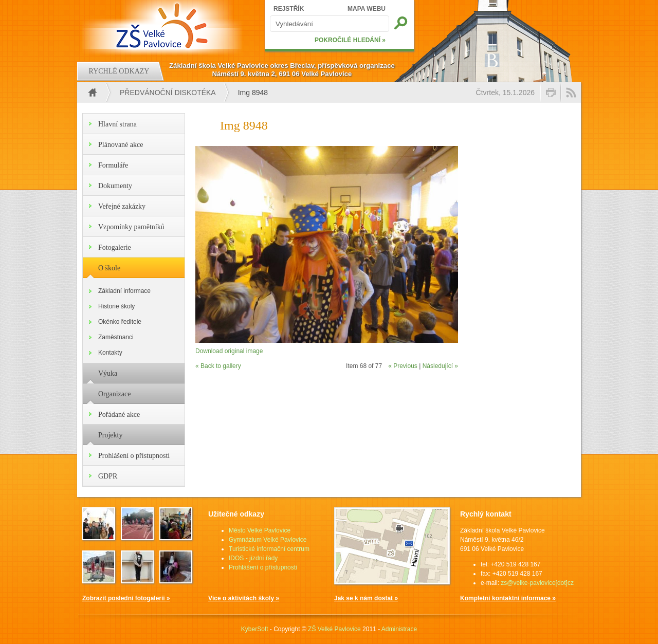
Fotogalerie (115, 247)
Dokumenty (115, 186)
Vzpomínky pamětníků (131, 227)
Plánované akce (121, 145)
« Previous (403, 366)
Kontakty (110, 353)
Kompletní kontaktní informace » (508, 598)
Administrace (399, 629)
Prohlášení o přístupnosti (134, 456)
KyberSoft (255, 629)
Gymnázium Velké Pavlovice (268, 540)
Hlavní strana (117, 124)
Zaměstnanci (116, 337)
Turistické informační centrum (269, 549)
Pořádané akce (119, 415)
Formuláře (113, 165)
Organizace (114, 394)
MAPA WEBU (367, 9)
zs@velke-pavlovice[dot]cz (537, 583)
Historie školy (116, 306)
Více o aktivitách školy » (244, 598)
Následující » (440, 366)
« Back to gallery (218, 366)
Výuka (108, 373)
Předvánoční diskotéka (168, 93)
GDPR (108, 476)
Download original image (229, 351)
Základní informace (124, 291)
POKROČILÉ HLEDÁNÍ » (350, 40)
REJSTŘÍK (289, 9)
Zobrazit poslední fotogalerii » (126, 598)
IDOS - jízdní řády (253, 558)
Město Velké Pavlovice (260, 530)
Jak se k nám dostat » (366, 598)
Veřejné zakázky (122, 206)
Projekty (110, 435)
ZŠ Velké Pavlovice (334, 629)
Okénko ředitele (120, 322)
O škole (109, 268)
